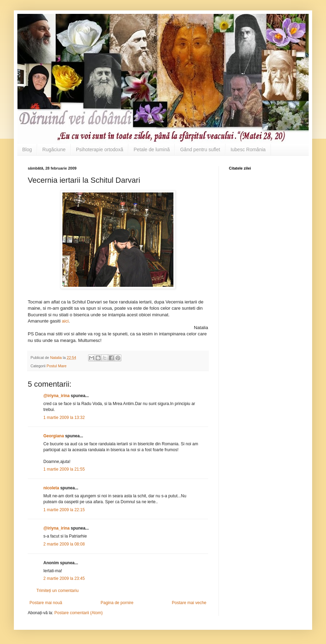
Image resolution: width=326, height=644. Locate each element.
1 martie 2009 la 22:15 (64, 510)
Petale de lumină (152, 149)
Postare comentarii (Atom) (79, 613)
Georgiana (54, 436)
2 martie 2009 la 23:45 (64, 578)
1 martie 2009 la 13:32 (64, 418)
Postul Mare (57, 366)
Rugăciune (54, 149)
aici (65, 321)
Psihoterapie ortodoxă (100, 149)
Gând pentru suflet (200, 149)
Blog (27, 149)
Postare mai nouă (46, 603)
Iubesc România (248, 149)
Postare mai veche (189, 603)
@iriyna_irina (57, 396)
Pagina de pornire (117, 603)
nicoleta (51, 488)
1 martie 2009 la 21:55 (64, 469)
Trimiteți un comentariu (58, 591)
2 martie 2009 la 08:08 (64, 544)
